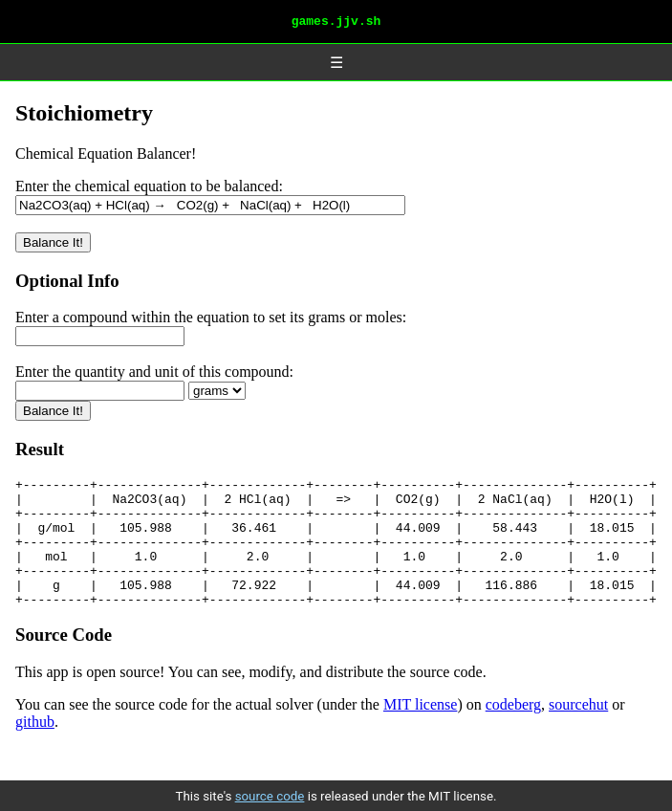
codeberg (513, 739)
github (35, 756)
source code (270, 796)
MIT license (420, 739)
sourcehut (578, 739)
